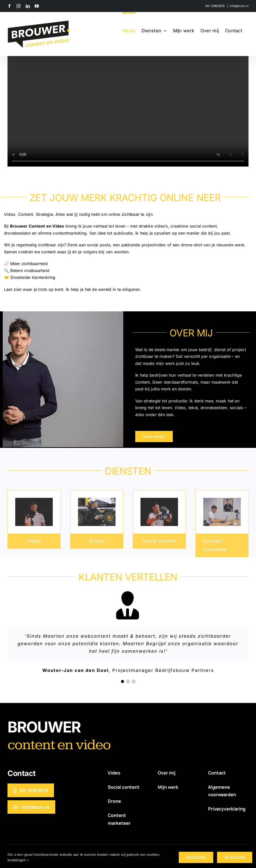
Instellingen (18, 860)
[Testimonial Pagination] (122, 681)
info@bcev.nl (239, 6)
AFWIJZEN (235, 857)
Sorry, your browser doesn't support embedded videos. (128, 106)
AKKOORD (196, 857)
